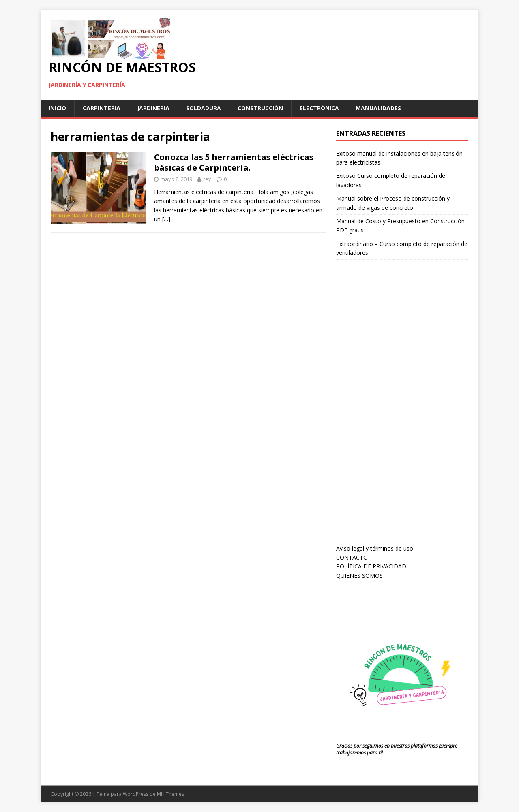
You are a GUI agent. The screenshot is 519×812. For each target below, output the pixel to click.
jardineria (153, 108)
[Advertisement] (397, 410)
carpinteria (102, 108)
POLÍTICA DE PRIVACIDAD (371, 566)
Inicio (57, 108)
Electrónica (319, 108)
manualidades (378, 108)
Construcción (260, 108)
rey (207, 179)
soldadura (204, 108)
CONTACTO (352, 557)
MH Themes (170, 794)
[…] (166, 219)
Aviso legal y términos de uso (375, 548)
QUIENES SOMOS (359, 576)
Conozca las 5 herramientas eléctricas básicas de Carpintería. (234, 162)
